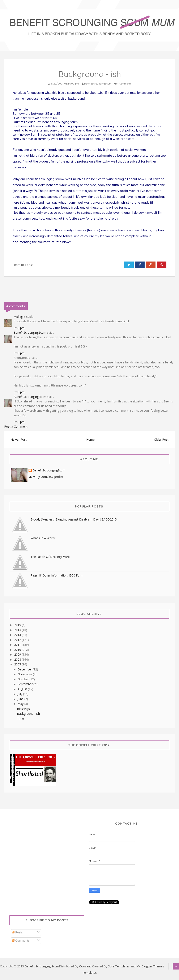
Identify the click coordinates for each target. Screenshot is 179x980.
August (23, 689)
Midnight (20, 317)
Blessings (23, 709)
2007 (18, 664)
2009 (18, 654)
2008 (18, 659)
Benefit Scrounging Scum (42, 966)
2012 (18, 640)
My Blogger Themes (150, 966)
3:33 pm (19, 353)
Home (90, 439)
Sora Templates (119, 966)
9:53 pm (19, 422)
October (24, 679)
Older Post (161, 439)
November (25, 674)
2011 (18, 645)
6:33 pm (19, 392)
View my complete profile (46, 477)
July (20, 694)
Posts (17, 932)
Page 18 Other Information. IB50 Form (57, 575)
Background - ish (28, 714)
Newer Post (19, 439)
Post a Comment (16, 426)
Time (20, 719)
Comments (21, 941)
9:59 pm (19, 328)
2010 (18, 650)
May (21, 704)
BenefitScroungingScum (30, 333)
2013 (18, 635)
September (25, 684)
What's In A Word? (43, 538)
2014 (18, 630)
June (21, 699)
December (25, 669)
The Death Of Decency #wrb (50, 557)
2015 (18, 625)
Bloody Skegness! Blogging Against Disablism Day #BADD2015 (74, 519)
